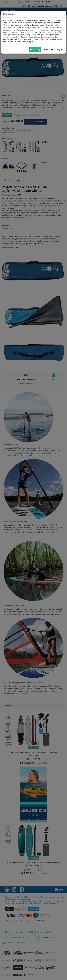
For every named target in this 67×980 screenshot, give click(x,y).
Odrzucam (48, 49)
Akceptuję (35, 49)
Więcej (60, 49)
